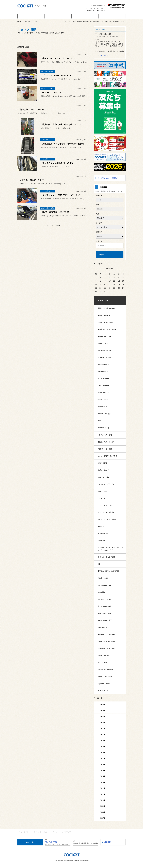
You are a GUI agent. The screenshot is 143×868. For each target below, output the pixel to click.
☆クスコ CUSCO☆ (104, 606)
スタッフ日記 (103, 300)
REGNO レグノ (103, 343)
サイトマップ (66, 832)
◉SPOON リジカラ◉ (104, 414)
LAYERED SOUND (104, 585)
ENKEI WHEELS (104, 386)
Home (19, 21)
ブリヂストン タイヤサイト (96, 8)
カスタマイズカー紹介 (78, 16)
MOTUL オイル (103, 691)
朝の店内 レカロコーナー (32, 110)
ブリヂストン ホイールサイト (95, 11)
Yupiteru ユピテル (104, 684)
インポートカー (103, 533)
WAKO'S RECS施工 (105, 620)
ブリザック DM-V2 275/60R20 (57, 75)
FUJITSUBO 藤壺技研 (105, 670)
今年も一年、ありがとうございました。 (60, 58)
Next (58, 225)
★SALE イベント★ (105, 336)
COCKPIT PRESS (99, 6)
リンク (55, 832)
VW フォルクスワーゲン (106, 484)
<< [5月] (103, 268)
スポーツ (101, 526)
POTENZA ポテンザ (105, 351)
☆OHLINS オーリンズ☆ (106, 648)
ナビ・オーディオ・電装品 (107, 519)
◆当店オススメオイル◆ (106, 442)
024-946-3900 (51, 842)
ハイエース (101, 498)
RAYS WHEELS (103, 365)
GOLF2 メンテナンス (53, 92)
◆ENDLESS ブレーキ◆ (106, 634)
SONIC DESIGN (103, 656)
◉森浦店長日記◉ (103, 627)
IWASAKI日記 (102, 663)
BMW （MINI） (103, 463)
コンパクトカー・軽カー (106, 505)
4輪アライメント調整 (105, 449)
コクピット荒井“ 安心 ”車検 (107, 456)
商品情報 (38, 16)
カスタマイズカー (104, 578)
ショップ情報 (119, 16)
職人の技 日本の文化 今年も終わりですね (62, 125)
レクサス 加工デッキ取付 (32, 180)
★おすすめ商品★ (104, 315)
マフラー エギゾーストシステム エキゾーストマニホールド (110, 549)
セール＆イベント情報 (24, 16)
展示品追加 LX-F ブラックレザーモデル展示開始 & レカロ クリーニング (75, 144)
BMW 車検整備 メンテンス (56, 212)
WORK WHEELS (104, 393)
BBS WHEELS (103, 372)
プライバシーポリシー (42, 832)
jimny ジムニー (103, 491)
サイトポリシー (25, 832)
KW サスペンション (105, 599)
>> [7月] (116, 268)
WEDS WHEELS (103, 379)
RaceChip (101, 592)
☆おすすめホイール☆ (105, 322)
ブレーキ (101, 564)
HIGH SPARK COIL (104, 613)
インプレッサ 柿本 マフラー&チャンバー (62, 195)
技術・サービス (105, 16)
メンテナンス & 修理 (105, 435)
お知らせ (51, 16)
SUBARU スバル (103, 477)
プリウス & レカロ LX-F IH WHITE (59, 163)
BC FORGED (102, 407)
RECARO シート (104, 428)
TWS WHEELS (103, 400)
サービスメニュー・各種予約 (65, 16)
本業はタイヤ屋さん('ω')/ (106, 308)
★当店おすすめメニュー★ (107, 329)
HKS (99, 421)
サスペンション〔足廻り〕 (107, 512)
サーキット (101, 540)
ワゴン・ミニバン (104, 470)
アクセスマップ (103, 56)
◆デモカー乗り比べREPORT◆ (109, 571)
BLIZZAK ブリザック (105, 358)
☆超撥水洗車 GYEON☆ (107, 641)
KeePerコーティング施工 (106, 557)
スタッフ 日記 (92, 16)
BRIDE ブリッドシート (106, 677)
